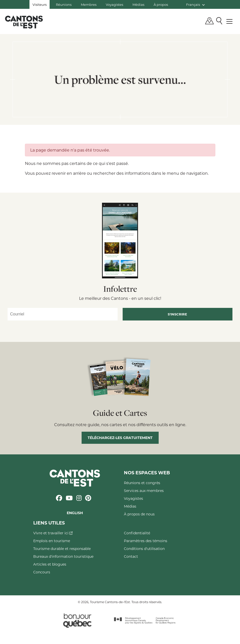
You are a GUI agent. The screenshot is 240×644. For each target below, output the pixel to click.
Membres (89, 4)
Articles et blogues (50, 564)
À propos (161, 4)
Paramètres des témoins (146, 541)
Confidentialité (137, 533)
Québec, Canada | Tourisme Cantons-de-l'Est (24, 22)
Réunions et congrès (142, 483)
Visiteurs (40, 4)
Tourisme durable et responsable (62, 549)
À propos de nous (139, 514)
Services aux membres (144, 491)
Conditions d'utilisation (144, 549)
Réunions (64, 4)
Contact (131, 556)
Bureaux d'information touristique (63, 556)
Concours (42, 572)
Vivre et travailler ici (53, 533)
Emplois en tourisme (52, 541)
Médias (138, 4)
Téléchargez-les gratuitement (120, 438)
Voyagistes (114, 4)
